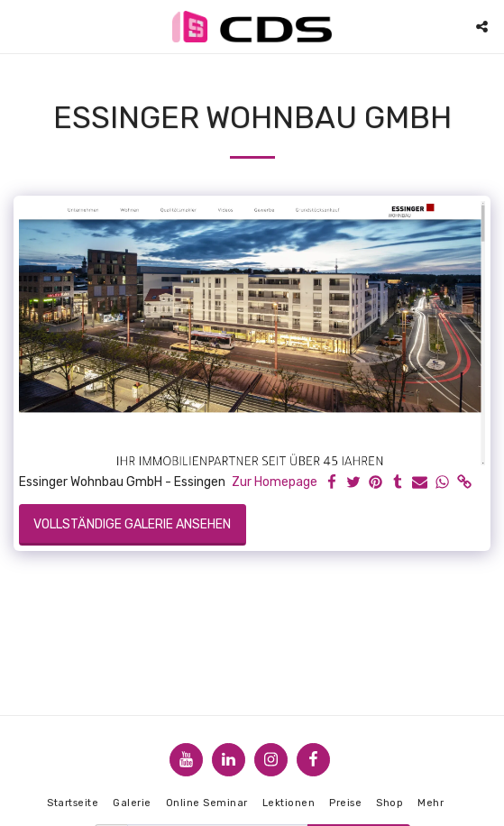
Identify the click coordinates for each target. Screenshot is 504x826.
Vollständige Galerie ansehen (132, 524)
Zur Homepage (275, 482)
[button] (20, 26)
